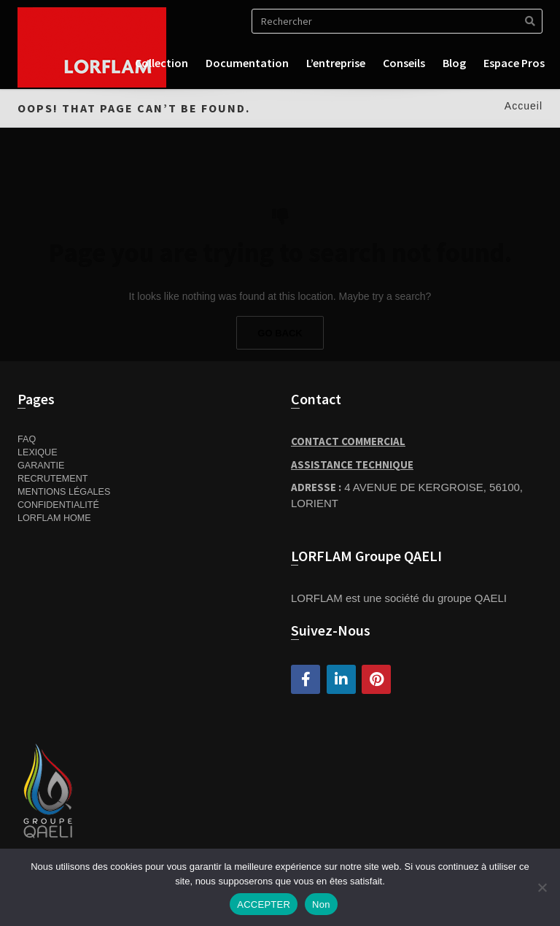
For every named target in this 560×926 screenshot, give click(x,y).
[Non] (542, 887)
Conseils (404, 63)
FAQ (27, 439)
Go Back (280, 333)
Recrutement (53, 479)
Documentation (247, 63)
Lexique (38, 452)
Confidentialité (58, 505)
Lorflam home (54, 518)
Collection (162, 63)
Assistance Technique (352, 464)
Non (321, 904)
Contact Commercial (348, 441)
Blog (454, 63)
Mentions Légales (64, 492)
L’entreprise (336, 63)
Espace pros (514, 63)
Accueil (524, 106)
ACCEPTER (264, 904)
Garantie (41, 466)
